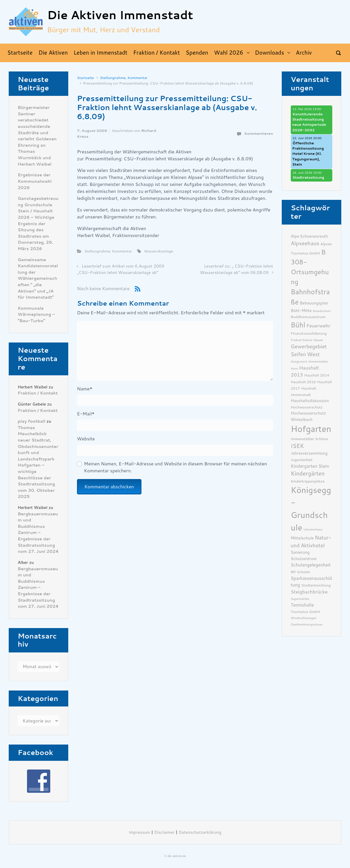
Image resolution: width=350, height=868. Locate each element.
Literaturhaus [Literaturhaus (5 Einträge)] (313, 529)
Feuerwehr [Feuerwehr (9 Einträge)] (318, 326)
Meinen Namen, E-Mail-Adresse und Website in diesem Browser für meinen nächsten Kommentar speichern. (175, 467)
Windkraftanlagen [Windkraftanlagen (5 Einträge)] (304, 618)
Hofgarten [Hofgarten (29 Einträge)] (311, 429)
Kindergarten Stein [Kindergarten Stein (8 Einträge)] (310, 466)
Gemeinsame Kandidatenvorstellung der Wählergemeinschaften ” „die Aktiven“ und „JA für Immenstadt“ (38, 279)
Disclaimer (164, 832)
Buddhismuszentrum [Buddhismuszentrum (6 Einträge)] (308, 317)
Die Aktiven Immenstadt (120, 15)
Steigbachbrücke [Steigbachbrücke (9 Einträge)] (309, 592)
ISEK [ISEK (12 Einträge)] (297, 446)
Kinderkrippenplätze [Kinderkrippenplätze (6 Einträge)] (308, 481)
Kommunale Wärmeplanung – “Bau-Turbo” (36, 315)
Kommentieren (259, 133)
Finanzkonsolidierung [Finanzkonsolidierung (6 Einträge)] (309, 333)
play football (32, 421)
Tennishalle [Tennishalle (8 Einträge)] (302, 605)
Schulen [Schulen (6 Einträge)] (304, 572)
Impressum (139, 832)
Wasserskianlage (159, 251)
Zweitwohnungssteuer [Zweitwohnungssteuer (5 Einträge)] (307, 624)
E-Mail (86, 414)
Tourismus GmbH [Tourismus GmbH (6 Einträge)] (305, 612)
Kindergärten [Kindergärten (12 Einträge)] (308, 474)
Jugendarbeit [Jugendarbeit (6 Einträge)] (302, 460)
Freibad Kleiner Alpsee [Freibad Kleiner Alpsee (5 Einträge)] (307, 340)
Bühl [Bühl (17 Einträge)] (298, 325)
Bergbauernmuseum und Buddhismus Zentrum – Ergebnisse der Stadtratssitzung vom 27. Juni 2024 (38, 533)
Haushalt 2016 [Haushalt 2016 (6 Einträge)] (303, 382)
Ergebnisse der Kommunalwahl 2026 (35, 181)
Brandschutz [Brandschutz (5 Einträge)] (322, 311)
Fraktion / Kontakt (38, 393)
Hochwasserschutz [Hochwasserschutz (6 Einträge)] (307, 407)
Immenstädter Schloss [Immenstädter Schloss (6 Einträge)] (309, 439)
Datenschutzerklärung (200, 832)
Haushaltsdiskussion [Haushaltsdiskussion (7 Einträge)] (310, 401)
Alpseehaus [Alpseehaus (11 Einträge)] (305, 243)
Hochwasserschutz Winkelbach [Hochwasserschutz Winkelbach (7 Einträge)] (308, 416)
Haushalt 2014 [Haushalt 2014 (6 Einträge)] (317, 375)
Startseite (85, 78)
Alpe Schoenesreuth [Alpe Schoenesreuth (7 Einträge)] (309, 236)
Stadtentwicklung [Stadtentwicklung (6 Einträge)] (316, 585)
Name (85, 389)
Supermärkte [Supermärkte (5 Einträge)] (300, 599)
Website (86, 439)
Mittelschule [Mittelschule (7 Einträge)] (302, 538)
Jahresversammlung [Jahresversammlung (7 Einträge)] (309, 453)
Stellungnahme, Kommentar (124, 78)
